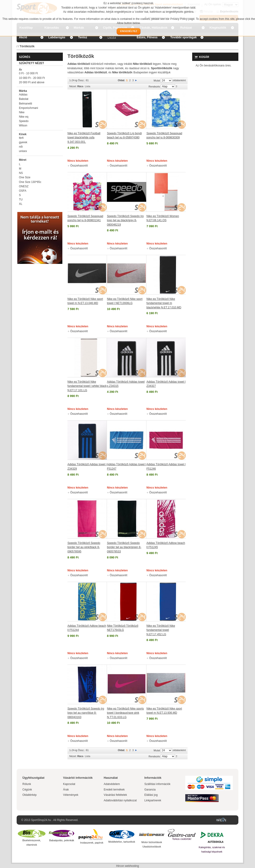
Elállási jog (151, 795)
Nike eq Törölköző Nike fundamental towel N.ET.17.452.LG (161, 630)
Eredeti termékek (114, 790)
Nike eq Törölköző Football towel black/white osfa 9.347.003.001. (84, 138)
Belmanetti (26, 104)
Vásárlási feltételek (115, 795)
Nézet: (73, 86)
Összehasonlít (79, 166)
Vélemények (71, 795)
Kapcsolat (69, 784)
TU (21, 200)
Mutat (157, 81)
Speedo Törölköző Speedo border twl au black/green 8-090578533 (124, 547)
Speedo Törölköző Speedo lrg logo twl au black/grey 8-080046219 (125, 220)
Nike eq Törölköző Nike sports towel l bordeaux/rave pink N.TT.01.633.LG (125, 713)
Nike (22, 112)
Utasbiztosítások (152, 847)
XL (21, 204)
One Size (25, 177)
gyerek (23, 142)
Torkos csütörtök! (182, 839)
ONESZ (24, 186)
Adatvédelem (112, 784)
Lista (87, 86)
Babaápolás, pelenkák (62, 840)
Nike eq (24, 117)
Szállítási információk (157, 784)
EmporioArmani (29, 108)
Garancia (150, 790)
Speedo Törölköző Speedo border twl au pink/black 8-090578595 (84, 547)
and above (32, 82)
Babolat (24, 99)
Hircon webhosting (128, 866)
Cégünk (27, 790)
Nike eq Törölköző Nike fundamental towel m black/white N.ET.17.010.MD (164, 303)
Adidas (23, 95)
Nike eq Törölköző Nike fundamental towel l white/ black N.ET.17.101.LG (87, 386)
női (21, 147)
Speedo (24, 121)
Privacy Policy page (182, 19)
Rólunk (27, 784)
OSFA (23, 191)
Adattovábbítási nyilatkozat (120, 800)
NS (21, 173)
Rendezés (154, 87)
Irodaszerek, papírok (92, 843)
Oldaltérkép (29, 795)
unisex (23, 151)
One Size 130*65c (30, 182)
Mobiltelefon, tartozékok (122, 842)
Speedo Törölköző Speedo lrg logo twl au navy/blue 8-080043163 (86, 713)
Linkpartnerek (153, 800)
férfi (21, 138)
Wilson (23, 125)
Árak (66, 790)
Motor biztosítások (152, 842)
